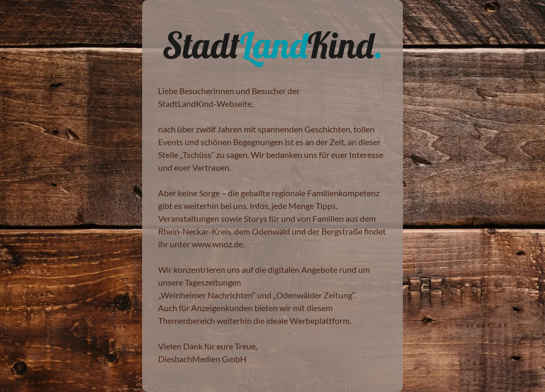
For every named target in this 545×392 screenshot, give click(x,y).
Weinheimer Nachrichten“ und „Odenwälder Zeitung (257, 295)
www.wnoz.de (217, 244)
